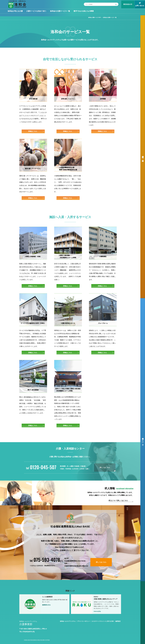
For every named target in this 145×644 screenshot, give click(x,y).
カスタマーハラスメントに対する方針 (103, 621)
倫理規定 (118, 621)
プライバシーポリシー (84, 621)
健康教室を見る (46, 605)
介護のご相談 (143, 157)
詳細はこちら (33, 131)
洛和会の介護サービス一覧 (60, 11)
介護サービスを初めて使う (36, 11)
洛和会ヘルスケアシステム (68, 621)
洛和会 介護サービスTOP (95, 17)
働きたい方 (143, 440)
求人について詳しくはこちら (118, 501)
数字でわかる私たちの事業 (84, 11)
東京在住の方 (128, 4)
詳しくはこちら (105, 467)
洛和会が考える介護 (15, 11)
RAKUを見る (97, 611)
